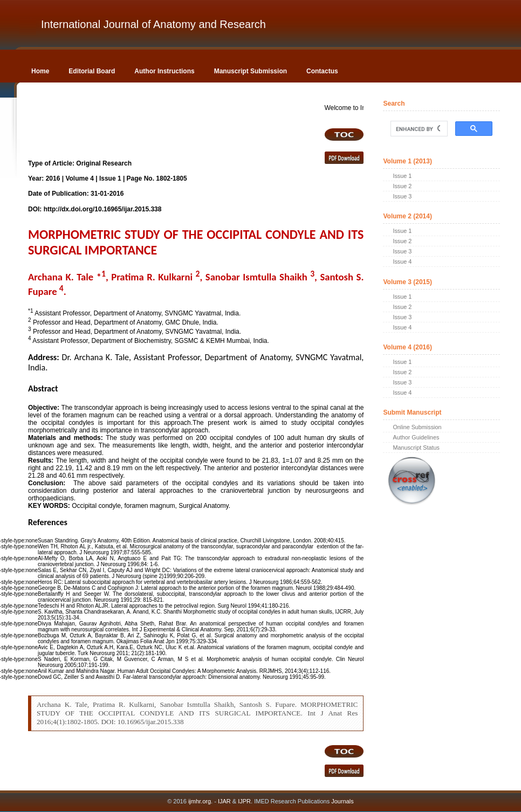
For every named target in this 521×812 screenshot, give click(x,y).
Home (40, 71)
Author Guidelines (416, 437)
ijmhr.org (200, 801)
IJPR (244, 801)
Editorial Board (92, 71)
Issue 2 (402, 186)
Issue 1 (402, 176)
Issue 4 (402, 262)
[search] (418, 129)
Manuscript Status (416, 448)
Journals (342, 801)
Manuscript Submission (251, 71)
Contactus (322, 71)
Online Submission (417, 427)
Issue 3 (402, 196)
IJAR (224, 801)
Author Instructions (164, 71)
